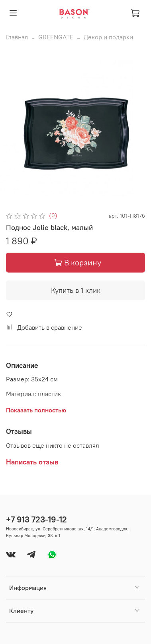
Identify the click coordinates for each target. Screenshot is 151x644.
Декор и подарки (108, 37)
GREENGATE (56, 37)
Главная (17, 37)
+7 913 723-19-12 (36, 519)
